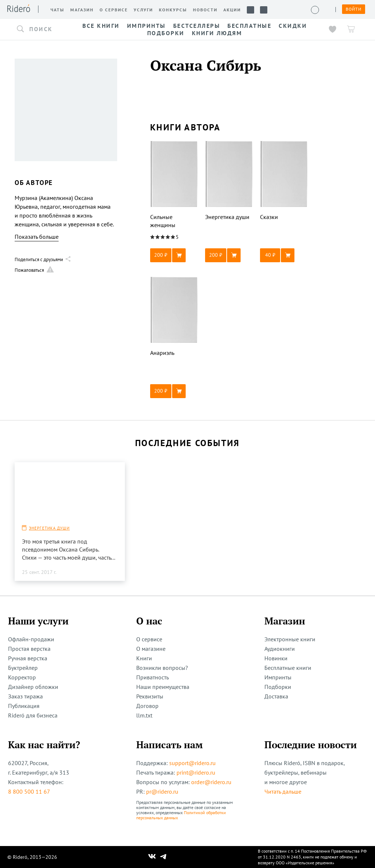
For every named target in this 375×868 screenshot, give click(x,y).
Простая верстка (29, 649)
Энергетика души (49, 528)
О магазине (151, 649)
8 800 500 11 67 (29, 791)
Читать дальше (283, 791)
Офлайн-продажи (31, 639)
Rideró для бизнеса (33, 715)
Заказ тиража (25, 696)
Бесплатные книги (288, 668)
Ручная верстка (28, 658)
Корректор (22, 677)
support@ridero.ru (192, 763)
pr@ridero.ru (162, 791)
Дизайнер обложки (33, 687)
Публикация (24, 706)
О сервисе (149, 639)
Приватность (153, 677)
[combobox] (40, 29)
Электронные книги (290, 639)
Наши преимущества (163, 687)
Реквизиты (150, 696)
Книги (144, 658)
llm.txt (144, 715)
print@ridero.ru (196, 772)
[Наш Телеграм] (163, 857)
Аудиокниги (280, 649)
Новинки (276, 658)
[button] (40, 29)
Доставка (276, 696)
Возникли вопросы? (162, 668)
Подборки (278, 687)
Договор (147, 706)
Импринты (278, 677)
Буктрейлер (23, 668)
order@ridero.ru (211, 782)
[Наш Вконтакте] (152, 857)
